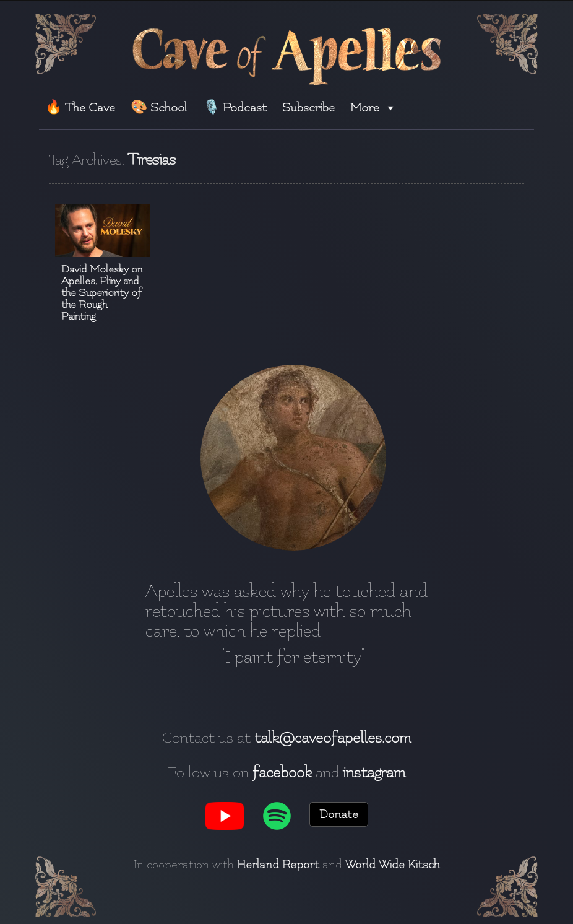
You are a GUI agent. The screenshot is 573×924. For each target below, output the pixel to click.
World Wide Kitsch (393, 865)
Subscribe (308, 107)
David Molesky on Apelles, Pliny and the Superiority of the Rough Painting (102, 293)
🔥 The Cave (80, 107)
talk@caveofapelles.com (333, 738)
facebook (282, 772)
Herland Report (278, 865)
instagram (374, 772)
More (373, 107)
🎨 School (159, 107)
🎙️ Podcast (235, 107)
